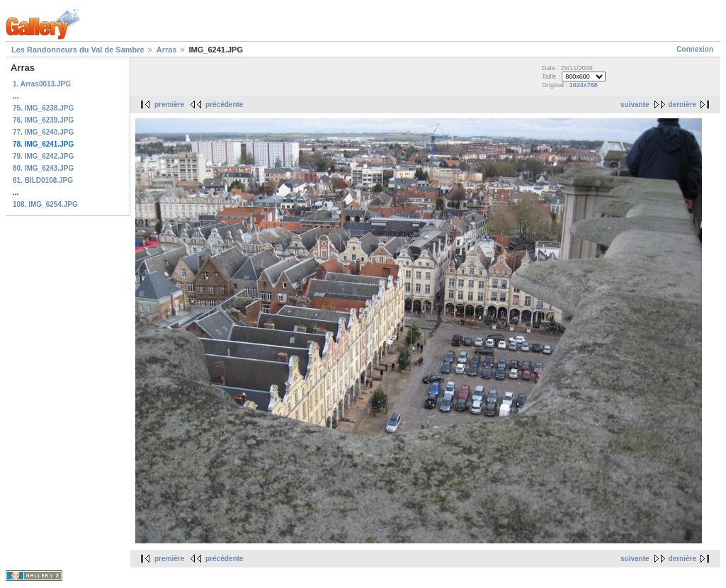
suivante (635, 104)
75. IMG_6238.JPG (43, 108)
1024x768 (584, 85)
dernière (682, 104)
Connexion (695, 49)
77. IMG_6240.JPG (43, 132)
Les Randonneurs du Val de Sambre (78, 50)
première (169, 104)
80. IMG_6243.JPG (43, 168)
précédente (224, 104)
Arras (167, 50)
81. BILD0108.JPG (43, 180)
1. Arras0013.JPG (42, 84)
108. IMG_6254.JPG (45, 204)
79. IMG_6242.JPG (43, 156)
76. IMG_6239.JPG (43, 120)
